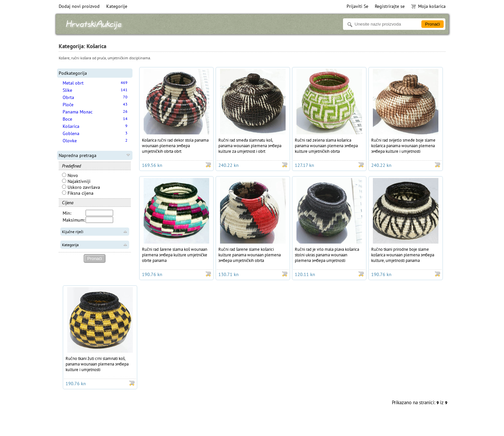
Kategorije (117, 6)
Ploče (68, 105)
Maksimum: (74, 220)
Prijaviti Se (357, 6)
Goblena (71, 133)
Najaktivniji (76, 181)
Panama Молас (78, 112)
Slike (67, 90)
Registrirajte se (390, 6)
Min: (67, 213)
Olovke (70, 141)
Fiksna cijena (78, 193)
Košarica (71, 126)
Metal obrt (73, 83)
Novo (70, 175)
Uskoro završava (81, 187)
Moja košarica (428, 6)
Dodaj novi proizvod (79, 6)
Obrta (68, 97)
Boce (67, 119)
